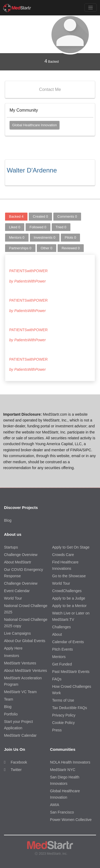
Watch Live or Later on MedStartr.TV (71, 616)
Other (47, 248)
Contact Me (50, 89)
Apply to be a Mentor (69, 606)
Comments (67, 216)
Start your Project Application (18, 725)
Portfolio (11, 714)
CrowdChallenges (67, 591)
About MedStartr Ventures (25, 671)
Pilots (71, 237)
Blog (8, 520)
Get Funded (62, 664)
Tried (61, 227)
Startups (11, 547)
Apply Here (13, 648)
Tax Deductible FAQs (70, 708)
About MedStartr (18, 562)
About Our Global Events (25, 641)
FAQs (57, 679)
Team (9, 699)
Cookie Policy (64, 723)
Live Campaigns (17, 633)
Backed (52, 61)
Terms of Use (63, 700)
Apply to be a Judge (69, 598)
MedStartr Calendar (20, 735)
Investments (45, 237)
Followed (38, 227)
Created (40, 216)
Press (57, 730)
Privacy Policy (64, 715)
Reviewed (71, 248)
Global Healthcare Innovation (35, 125)
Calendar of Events (68, 642)
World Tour (13, 598)
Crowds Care (63, 555)
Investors (12, 656)
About (57, 634)
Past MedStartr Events (71, 672)
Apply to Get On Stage (71, 547)
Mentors (17, 237)
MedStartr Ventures (20, 663)
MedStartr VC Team (20, 692)
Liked (15, 227)
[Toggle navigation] (91, 8)
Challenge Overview (21, 555)
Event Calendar (17, 591)
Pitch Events (63, 649)
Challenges (62, 627)
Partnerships (20, 248)
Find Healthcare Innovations (65, 565)
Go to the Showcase (69, 576)
